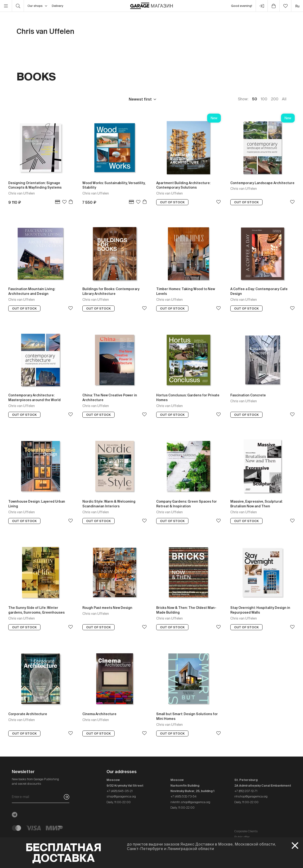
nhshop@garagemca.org (251, 796)
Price (21, 99)
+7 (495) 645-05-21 (120, 791)
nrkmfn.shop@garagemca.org (190, 802)
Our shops (37, 6)
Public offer (242, 837)
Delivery (58, 6)
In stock (108, 99)
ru (297, 6)
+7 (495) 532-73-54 (183, 796)
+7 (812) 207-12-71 (246, 791)
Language (78, 99)
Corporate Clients (246, 831)
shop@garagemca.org (121, 796)
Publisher (48, 99)
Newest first (140, 99)
